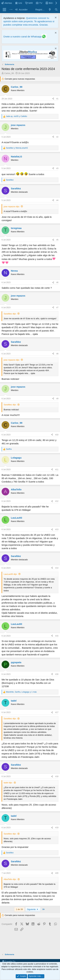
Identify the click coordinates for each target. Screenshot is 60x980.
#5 (57, 240)
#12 (57, 501)
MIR (29, 3)
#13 (57, 529)
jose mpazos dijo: (12, 206)
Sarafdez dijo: (10, 314)
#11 (57, 470)
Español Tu (9, 961)
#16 (57, 674)
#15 (57, 636)
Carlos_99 (9, 73)
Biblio (50, 3)
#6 (57, 282)
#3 (57, 168)
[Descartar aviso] (55, 18)
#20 (57, 873)
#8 (57, 354)
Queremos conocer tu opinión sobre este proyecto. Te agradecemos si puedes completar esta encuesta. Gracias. (29, 21)
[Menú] (4, 10)
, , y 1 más (21, 692)
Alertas (7, 3)
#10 (57, 435)
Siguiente (33, 909)
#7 (57, 308)
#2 (57, 137)
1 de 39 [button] (19, 909)
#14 (57, 568)
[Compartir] (53, 99)
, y (16, 116)
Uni (19, 3)
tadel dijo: (8, 783)
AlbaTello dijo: (10, 879)
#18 (57, 776)
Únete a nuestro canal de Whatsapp (22, 37)
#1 (57, 99)
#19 (57, 828)
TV (39, 3)
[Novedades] (50, 10)
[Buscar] (56, 10)
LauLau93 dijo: (10, 574)
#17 (57, 712)
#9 (57, 399)
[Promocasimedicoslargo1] (30, 58)
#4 (57, 200)
